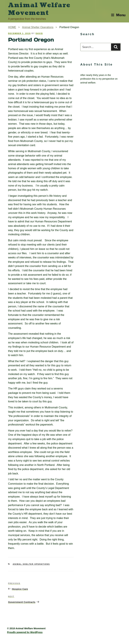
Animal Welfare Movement (39, 9)
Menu (118, 15)
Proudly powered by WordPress (25, 632)
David (39, 33)
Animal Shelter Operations (31, 564)
